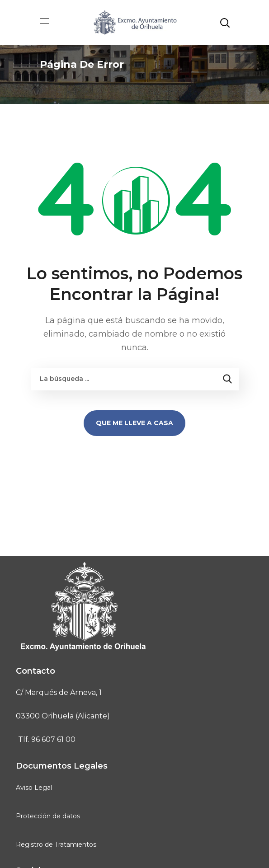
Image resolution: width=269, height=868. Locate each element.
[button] (225, 23)
